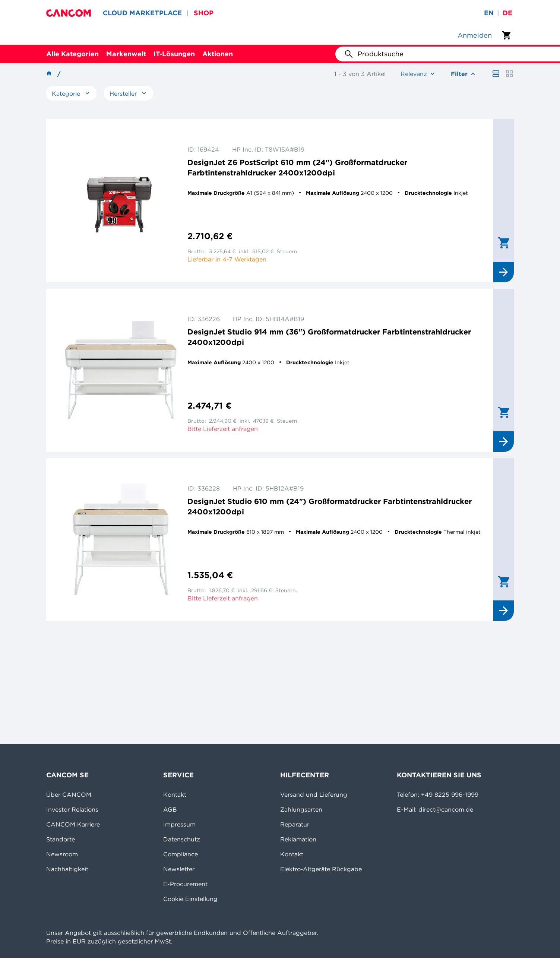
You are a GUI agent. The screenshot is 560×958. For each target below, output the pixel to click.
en (489, 13)
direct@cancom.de (446, 809)
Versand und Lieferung (314, 794)
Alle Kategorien (72, 54)
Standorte (61, 839)
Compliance (181, 854)
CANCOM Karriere (73, 824)
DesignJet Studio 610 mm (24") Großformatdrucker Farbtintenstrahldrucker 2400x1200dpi (330, 506)
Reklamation (298, 839)
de (507, 13)
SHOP (204, 13)
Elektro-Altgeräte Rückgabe (321, 869)
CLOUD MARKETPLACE (142, 13)
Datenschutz (182, 839)
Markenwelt (126, 54)
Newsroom (62, 854)
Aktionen (218, 54)
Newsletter (179, 869)
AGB (170, 809)
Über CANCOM (69, 794)
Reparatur (295, 824)
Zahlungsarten (301, 809)
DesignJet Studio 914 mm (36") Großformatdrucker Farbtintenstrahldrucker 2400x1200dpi (329, 337)
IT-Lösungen (174, 54)
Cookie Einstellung (190, 899)
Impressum (179, 824)
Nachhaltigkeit (67, 869)
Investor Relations (72, 809)
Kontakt (175, 794)
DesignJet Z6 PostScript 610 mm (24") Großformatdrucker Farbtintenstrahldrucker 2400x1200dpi (297, 167)
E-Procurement (185, 884)
